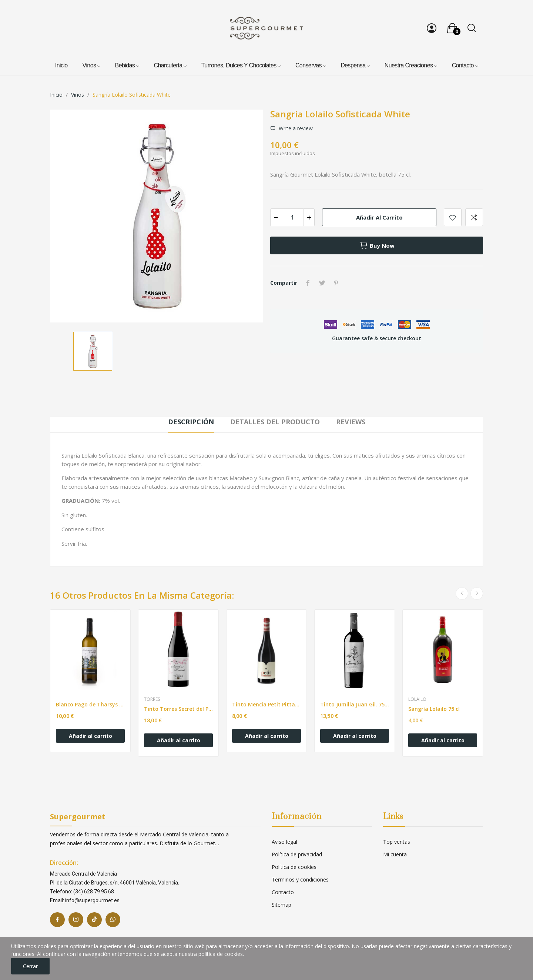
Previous (462, 593)
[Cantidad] (292, 217)
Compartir (308, 283)
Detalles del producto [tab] (275, 422)
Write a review (295, 128)
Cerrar (30, 966)
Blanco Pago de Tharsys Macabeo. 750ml (90, 704)
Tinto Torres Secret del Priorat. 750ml (178, 709)
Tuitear (322, 283)
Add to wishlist (453, 217)
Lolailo (417, 699)
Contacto (283, 892)
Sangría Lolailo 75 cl (434, 709)
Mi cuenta (395, 854)
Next (477, 593)
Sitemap (281, 905)
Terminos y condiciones (300, 879)
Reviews (351, 422)
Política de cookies (294, 867)
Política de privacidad (297, 854)
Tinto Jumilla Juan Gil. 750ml (355, 704)
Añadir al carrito (379, 217)
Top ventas (397, 842)
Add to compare (474, 217)
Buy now (377, 245)
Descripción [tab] (191, 422)
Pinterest (336, 283)
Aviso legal (284, 842)
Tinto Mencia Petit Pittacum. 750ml (266, 704)
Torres (152, 699)
